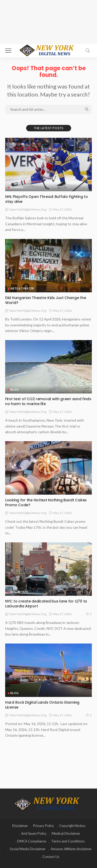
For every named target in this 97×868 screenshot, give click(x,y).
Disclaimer (20, 826)
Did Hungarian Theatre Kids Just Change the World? (46, 300)
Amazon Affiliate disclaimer (71, 849)
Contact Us (51, 857)
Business (17, 187)
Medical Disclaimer (66, 833)
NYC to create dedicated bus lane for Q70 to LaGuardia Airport (46, 604)
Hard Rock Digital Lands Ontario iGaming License (42, 705)
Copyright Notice (72, 826)
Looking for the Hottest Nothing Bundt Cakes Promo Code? (46, 503)
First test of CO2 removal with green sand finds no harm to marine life (48, 401)
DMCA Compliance (32, 841)
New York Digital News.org (28, 209)
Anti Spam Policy (34, 833)
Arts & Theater (22, 288)
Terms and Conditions (68, 841)
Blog (14, 389)
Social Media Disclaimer (28, 849)
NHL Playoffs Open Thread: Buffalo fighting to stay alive (46, 199)
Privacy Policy (44, 826)
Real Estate (19, 592)
